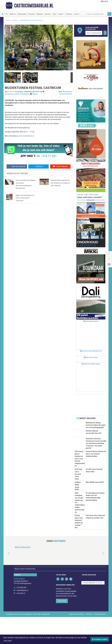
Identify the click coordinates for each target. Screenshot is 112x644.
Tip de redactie (60, 166)
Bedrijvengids (22, 14)
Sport (55, 14)
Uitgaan (15, 20)
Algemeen (13, 14)
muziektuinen (25, 94)
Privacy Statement (100, 614)
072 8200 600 (21, 588)
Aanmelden (62, 601)
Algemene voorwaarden (76, 614)
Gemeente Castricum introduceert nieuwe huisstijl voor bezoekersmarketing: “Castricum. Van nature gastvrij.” (96, 443)
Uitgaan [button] (61, 14)
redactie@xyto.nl (22, 590)
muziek (17, 94)
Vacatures (69, 14)
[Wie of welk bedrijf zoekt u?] (94, 33)
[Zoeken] (109, 14)
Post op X (39, 166)
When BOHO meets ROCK (95, 482)
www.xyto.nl (21, 593)
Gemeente (31, 14)
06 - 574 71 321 (47, 156)
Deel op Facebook (17, 166)
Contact (77, 14)
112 (6, 14)
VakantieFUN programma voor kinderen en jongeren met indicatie (60, 183)
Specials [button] (47, 14)
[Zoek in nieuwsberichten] (97, 14)
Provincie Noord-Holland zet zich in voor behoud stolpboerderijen (96, 454)
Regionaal (40, 14)
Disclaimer (89, 614)
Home (8, 20)
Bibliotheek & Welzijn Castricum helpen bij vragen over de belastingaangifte (96, 425)
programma (9, 94)
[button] (5, 77)
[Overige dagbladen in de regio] (93, 583)
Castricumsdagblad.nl (34, 6)
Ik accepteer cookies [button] (100, 639)
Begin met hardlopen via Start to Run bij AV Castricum (25, 198)
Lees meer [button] (8, 641)
